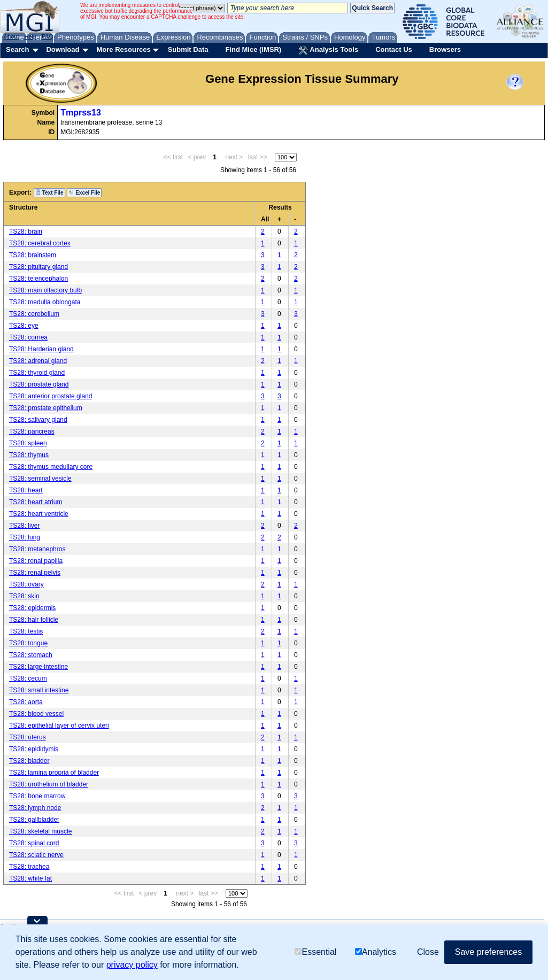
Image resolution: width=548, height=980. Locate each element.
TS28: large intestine (38, 667)
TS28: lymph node (35, 808)
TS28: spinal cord (34, 843)
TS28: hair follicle (34, 620)
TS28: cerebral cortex (40, 243)
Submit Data (188, 49)
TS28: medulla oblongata (45, 302)
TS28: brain (26, 232)
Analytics (376, 952)
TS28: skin (24, 596)
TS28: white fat (30, 878)
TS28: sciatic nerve (36, 855)
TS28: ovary (26, 584)
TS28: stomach (31, 655)
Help (30, 36)
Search (17, 49)
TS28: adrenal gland (38, 361)
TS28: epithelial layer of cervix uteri (59, 726)
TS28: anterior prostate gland (51, 396)
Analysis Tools (328, 50)
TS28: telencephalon (38, 279)
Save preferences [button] (488, 952)
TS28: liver (24, 526)
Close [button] (428, 952)
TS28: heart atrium (36, 502)
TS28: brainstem (33, 255)
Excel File (84, 192)
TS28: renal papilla (36, 561)
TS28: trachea (29, 867)
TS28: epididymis (34, 749)
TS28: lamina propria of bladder (54, 773)
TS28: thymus (29, 455)
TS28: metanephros (37, 549)
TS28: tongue (28, 643)
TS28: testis (26, 631)
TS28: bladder (29, 761)
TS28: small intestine (39, 690)
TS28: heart (26, 490)
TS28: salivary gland (38, 420)
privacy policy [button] (132, 965)
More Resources (123, 49)
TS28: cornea (28, 337)
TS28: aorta (26, 702)
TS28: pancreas (32, 431)
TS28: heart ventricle (39, 514)
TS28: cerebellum (34, 314)
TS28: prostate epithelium (46, 408)
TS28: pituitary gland (38, 267)
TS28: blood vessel (36, 714)
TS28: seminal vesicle (40, 479)
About (11, 36)
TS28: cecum (28, 678)
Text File (49, 192)
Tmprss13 (81, 113)
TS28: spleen (28, 443)
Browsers (445, 49)
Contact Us (394, 49)
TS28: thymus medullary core (51, 467)
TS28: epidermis (32, 608)
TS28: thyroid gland (37, 373)
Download (63, 49)
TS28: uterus (28, 737)
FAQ (48, 36)
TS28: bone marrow (37, 796)
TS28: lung (25, 537)
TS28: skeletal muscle (40, 831)
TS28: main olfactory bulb (45, 290)
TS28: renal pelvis (35, 573)
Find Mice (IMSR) (253, 49)
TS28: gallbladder (34, 820)
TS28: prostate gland (39, 384)
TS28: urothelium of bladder (49, 784)
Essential (315, 952)
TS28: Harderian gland (41, 349)
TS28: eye (24, 326)
